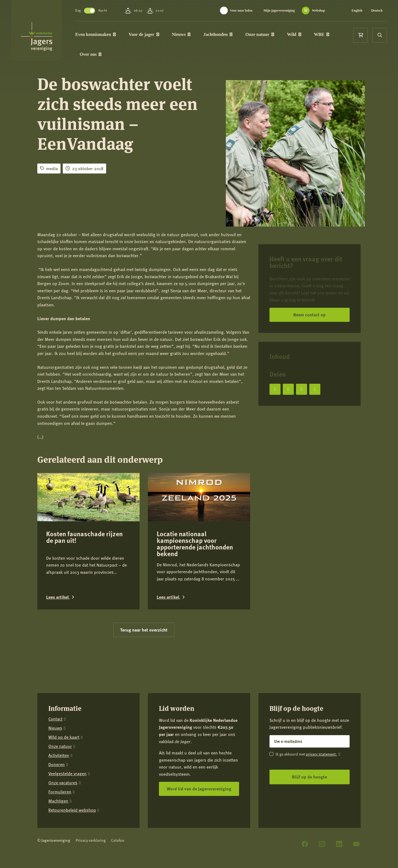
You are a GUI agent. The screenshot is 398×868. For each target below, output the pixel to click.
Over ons (91, 54)
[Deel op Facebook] (275, 389)
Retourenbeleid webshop (72, 810)
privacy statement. (321, 754)
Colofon (118, 840)
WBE (322, 34)
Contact (55, 719)
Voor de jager (144, 34)
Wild (294, 34)
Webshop (319, 10)
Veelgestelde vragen (67, 774)
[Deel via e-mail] (315, 389)
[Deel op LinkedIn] (302, 389)
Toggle (90, 11)
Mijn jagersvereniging (279, 10)
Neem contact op (309, 315)
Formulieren (60, 792)
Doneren (57, 765)
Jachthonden (219, 34)
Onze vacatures (63, 783)
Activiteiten (59, 755)
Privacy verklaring (91, 840)
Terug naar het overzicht (144, 630)
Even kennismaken (96, 34)
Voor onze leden (241, 10)
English (357, 10)
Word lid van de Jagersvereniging (199, 789)
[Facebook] (305, 844)
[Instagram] (322, 844)
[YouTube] (356, 844)
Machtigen (58, 801)
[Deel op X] (288, 389)
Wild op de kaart (64, 737)
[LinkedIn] (339, 844)
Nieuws (182, 34)
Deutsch (377, 10)
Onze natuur (260, 34)
